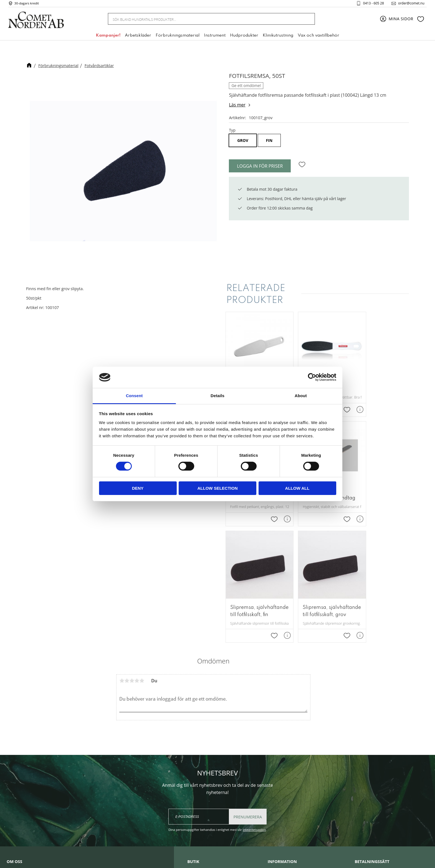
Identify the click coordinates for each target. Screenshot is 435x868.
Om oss (275, 750)
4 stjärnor (137, 557)
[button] (421, 20)
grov (243, 140)
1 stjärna (122, 557)
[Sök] (308, 20)
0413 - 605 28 (371, 4)
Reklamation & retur (288, 793)
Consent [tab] (134, 396)
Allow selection (218, 488)
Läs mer (237, 105)
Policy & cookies (283, 784)
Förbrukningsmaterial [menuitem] (178, 37)
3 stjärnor (132, 557)
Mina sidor (278, 759)
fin (269, 140)
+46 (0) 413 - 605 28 (216, 788)
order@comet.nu (409, 4)
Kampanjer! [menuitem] (108, 37)
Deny (138, 488)
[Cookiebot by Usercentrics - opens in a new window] (312, 377)
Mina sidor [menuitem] (401, 20)
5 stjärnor (142, 557)
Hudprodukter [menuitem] (244, 37)
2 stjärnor (127, 557)
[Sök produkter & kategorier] (205, 20)
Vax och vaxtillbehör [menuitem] (318, 37)
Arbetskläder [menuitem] (138, 37)
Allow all (297, 488)
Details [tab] (217, 396)
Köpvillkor (277, 776)
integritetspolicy (254, 706)
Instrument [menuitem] (215, 37)
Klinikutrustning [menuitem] (278, 37)
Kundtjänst (278, 767)
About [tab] (301, 396)
